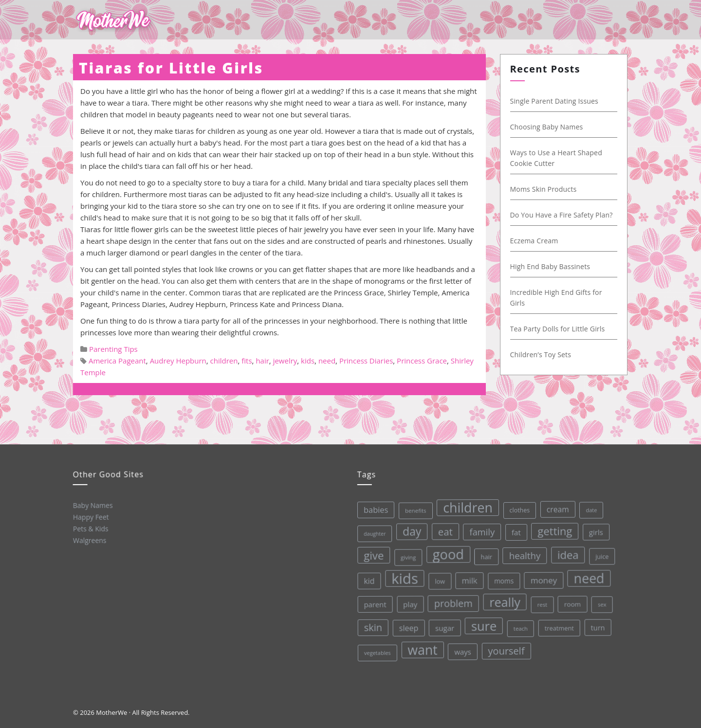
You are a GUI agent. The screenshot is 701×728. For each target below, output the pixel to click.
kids (308, 361)
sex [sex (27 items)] (601, 600)
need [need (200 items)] (587, 575)
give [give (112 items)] (372, 555)
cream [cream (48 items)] (555, 506)
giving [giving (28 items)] (406, 556)
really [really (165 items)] (504, 599)
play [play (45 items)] (409, 603)
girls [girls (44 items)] (594, 528)
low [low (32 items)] (438, 580)
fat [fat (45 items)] (514, 529)
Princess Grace (422, 361)
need (327, 361)
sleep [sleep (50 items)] (408, 627)
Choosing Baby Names (548, 127)
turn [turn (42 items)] (597, 624)
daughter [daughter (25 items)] (372, 534)
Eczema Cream (535, 241)
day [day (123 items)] (410, 530)
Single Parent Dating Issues (555, 101)
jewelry (285, 361)
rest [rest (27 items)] (541, 601)
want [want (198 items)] (422, 649)
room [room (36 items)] (571, 601)
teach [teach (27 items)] (520, 626)
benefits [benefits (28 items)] (413, 510)
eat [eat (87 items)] (443, 530)
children (224, 361)
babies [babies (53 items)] (373, 510)
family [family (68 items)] (480, 529)
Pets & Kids (90, 528)
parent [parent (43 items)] (374, 604)
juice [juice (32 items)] (600, 553)
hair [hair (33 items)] (485, 554)
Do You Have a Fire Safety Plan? (563, 215)
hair (262, 361)
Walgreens (89, 540)
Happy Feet (90, 516)
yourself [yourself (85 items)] (506, 648)
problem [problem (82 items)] (452, 602)
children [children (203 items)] (465, 506)
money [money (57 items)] (543, 577)
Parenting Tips (113, 349)
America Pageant (117, 361)
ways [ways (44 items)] (462, 650)
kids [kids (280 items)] (403, 578)
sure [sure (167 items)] (483, 624)
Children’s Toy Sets (542, 355)
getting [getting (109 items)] (552, 528)
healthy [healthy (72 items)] (523, 553)
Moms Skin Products (544, 189)
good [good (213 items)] (447, 553)
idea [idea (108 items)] (566, 551)
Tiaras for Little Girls (171, 68)
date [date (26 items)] (589, 506)
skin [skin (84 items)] (372, 627)
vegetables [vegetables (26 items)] (377, 652)
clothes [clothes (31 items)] (517, 508)
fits (247, 361)
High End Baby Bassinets (551, 266)
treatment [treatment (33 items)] (559, 625)
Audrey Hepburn (178, 361)
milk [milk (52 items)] (468, 579)
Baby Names (92, 505)
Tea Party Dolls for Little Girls (559, 329)
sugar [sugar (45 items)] (444, 627)
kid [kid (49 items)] (368, 581)
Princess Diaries (366, 361)
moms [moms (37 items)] (503, 579)
